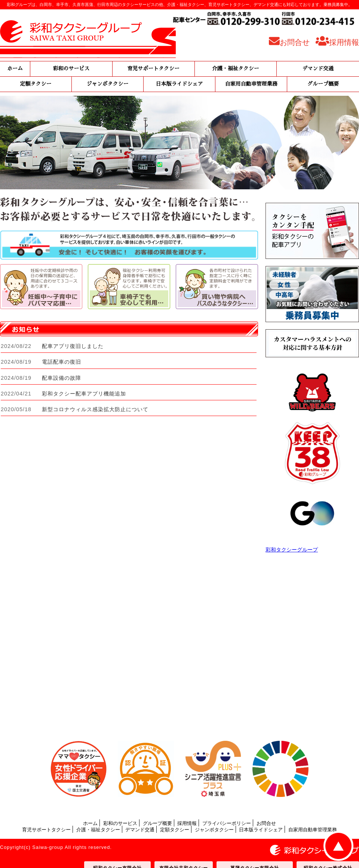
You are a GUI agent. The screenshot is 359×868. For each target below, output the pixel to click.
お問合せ (266, 823)
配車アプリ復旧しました (73, 346)
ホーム (15, 69)
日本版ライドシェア (179, 84)
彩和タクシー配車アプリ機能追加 (84, 394)
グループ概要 (323, 84)
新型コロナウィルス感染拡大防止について (95, 409)
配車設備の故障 (62, 378)
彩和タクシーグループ (292, 550)
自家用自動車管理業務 (251, 84)
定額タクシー (36, 84)
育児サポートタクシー (153, 69)
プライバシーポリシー (227, 823)
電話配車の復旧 (62, 362)
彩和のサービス (71, 69)
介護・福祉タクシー (236, 69)
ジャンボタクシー (108, 84)
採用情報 (187, 823)
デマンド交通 (318, 69)
